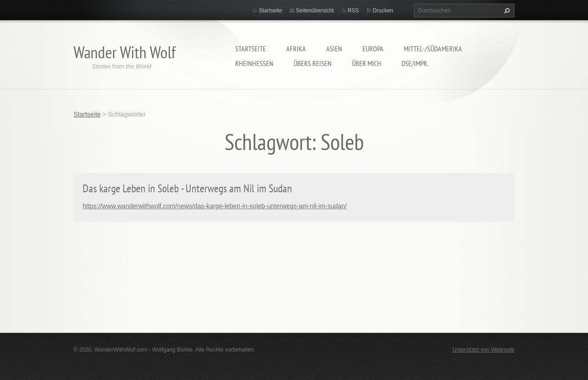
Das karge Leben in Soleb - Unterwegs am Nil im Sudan (187, 188)
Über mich (367, 63)
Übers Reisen (313, 63)
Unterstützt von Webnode (483, 350)
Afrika (296, 49)
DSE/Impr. (415, 63)
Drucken (383, 11)
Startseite (251, 49)
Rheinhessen (254, 63)
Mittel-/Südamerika (433, 49)
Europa (373, 49)
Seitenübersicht (315, 11)
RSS (353, 11)
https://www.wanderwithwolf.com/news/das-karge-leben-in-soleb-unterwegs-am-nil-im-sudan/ (215, 206)
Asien (334, 49)
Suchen (506, 11)
